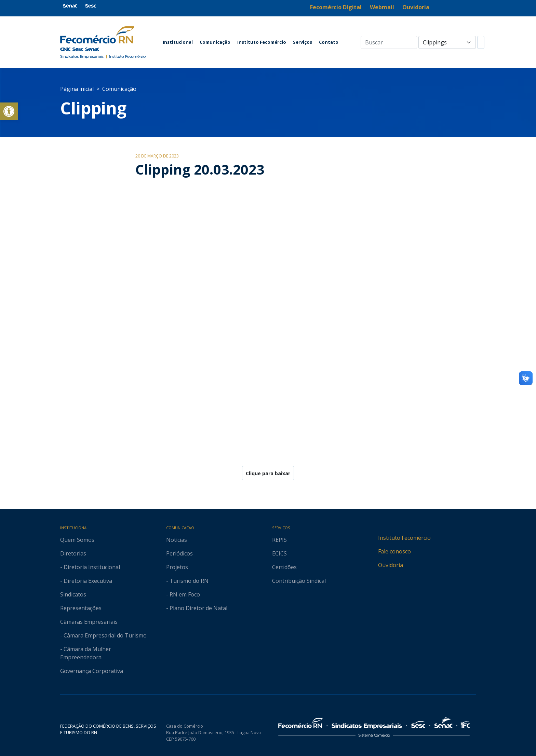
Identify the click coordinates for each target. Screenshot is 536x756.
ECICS (279, 553)
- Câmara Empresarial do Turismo (103, 635)
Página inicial (77, 89)
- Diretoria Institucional (90, 567)
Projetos (177, 567)
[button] (9, 111)
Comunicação (215, 42)
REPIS (279, 540)
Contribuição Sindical (299, 581)
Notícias (177, 540)
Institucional (178, 42)
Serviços (303, 42)
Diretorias (73, 553)
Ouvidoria (391, 565)
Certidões (284, 567)
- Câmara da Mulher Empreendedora (86, 653)
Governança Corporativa (92, 671)
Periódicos (179, 553)
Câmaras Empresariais (89, 622)
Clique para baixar (268, 473)
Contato (329, 42)
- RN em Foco (183, 594)
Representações (81, 608)
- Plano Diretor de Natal (197, 608)
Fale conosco (394, 551)
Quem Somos (77, 540)
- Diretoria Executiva (86, 581)
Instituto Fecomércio (262, 42)
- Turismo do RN (187, 581)
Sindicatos (73, 594)
